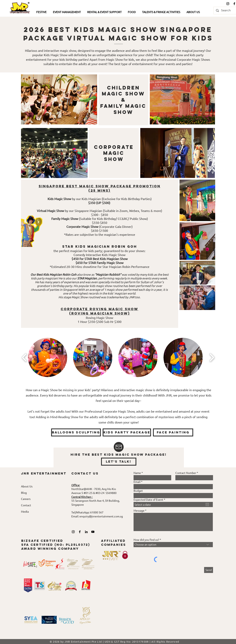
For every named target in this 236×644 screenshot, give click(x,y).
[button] (42, 12)
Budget (138, 491)
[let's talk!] (119, 462)
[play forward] (212, 357)
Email (137, 482)
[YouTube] (93, 532)
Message (139, 510)
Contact (26, 505)
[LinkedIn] (86, 532)
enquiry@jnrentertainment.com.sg (101, 516)
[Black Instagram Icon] (228, 4)
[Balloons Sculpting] (76, 432)
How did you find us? (146, 540)
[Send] (209, 570)
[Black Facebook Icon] (80, 532)
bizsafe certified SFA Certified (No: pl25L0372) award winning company (56, 545)
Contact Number (186, 473)
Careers (26, 499)
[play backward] (24, 357)
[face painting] (173, 432)
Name (137, 473)
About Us (27, 486)
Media (25, 511)
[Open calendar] (207, 504)
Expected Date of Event (150, 500)
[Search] (226, 11)
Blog (24, 493)
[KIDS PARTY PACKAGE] (127, 432)
